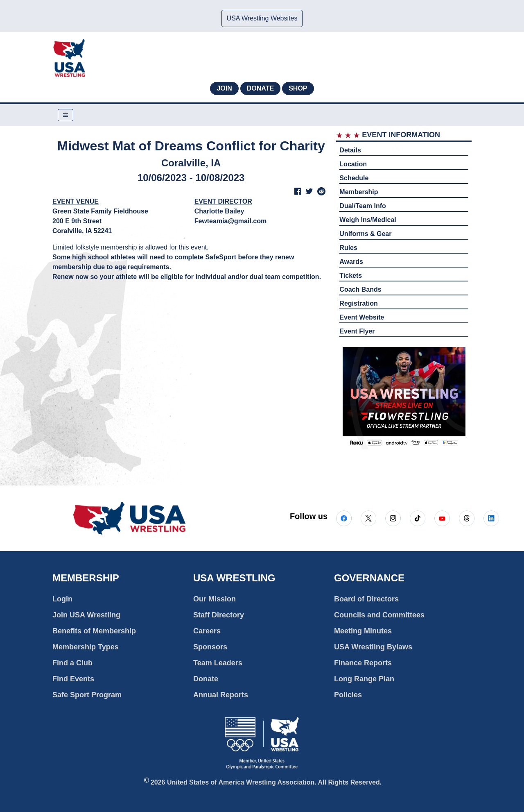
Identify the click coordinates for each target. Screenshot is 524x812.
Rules (348, 248)
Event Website (362, 317)
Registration (358, 303)
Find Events (73, 679)
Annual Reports (221, 695)
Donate (260, 88)
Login (62, 599)
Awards (351, 262)
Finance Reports (363, 663)
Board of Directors (366, 599)
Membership (359, 192)
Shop (298, 88)
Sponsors (210, 647)
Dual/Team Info (363, 206)
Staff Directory (219, 615)
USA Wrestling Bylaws (373, 647)
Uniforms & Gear (365, 234)
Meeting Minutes (363, 631)
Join (224, 88)
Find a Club (72, 663)
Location (353, 164)
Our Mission (215, 599)
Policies (348, 695)
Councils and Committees (379, 615)
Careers (207, 631)
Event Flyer (357, 331)
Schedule (354, 178)
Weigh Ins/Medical (368, 220)
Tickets (351, 276)
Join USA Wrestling (86, 615)
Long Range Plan (364, 679)
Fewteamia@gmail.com (231, 221)
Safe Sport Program (87, 695)
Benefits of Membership (94, 631)
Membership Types (86, 647)
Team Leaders (218, 663)
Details (350, 150)
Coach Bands (360, 289)
